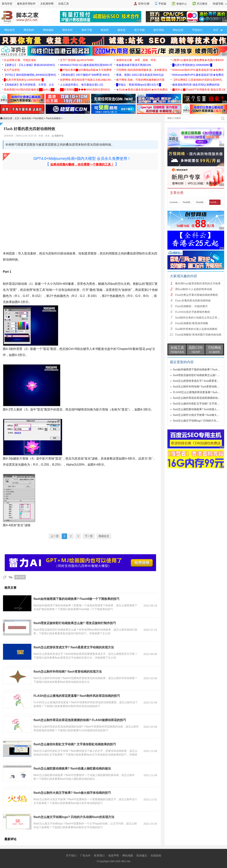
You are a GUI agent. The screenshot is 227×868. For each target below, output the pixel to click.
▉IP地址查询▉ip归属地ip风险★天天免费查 (86, 70)
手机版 (162, 4)
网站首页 (10, 30)
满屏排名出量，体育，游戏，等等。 (137, 60)
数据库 (105, 30)
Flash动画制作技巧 (202, 202)
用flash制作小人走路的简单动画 (194, 289)
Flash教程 (38, 118)
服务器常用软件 (26, 4)
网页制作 (29, 30)
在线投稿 (156, 856)
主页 (17, 118)
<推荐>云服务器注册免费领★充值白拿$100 (198, 60)
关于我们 (71, 856)
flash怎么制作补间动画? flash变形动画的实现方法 (68, 672)
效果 (72, 253)
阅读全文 (104, 536)
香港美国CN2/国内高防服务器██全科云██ (29, 90)
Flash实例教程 (53, 118)
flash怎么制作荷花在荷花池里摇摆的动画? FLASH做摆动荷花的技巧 (80, 720)
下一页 (89, 536)
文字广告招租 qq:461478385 (77, 60)
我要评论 (58, 136)
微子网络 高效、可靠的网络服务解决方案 (140, 80)
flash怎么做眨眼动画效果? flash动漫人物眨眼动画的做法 (72, 768)
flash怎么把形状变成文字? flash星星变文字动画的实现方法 (74, 647)
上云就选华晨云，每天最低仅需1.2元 (82, 85)
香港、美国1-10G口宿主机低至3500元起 (140, 75)
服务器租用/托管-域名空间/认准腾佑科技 (196, 85)
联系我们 (99, 856)
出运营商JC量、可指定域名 (20, 60)
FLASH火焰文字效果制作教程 (193, 312)
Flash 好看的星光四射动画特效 (193, 301)
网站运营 (178, 30)
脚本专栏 (68, 30)
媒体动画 (26, 118)
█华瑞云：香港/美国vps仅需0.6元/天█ (139, 85)
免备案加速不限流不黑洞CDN (134, 65)
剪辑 (105, 409)
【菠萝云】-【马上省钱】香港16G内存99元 (29, 65)
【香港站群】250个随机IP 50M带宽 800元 (85, 75)
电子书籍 (139, 30)
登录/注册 (144, 4)
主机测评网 (47, 4)
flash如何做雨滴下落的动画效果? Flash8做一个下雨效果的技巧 (76, 599)
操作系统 (159, 30)
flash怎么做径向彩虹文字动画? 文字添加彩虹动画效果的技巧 (75, 744)
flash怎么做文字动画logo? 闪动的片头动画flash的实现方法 (74, 817)
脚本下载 (87, 30)
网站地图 (128, 856)
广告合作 (85, 856)
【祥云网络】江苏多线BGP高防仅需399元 (197, 80)
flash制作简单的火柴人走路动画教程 (196, 329)
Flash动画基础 (188, 202)
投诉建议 (142, 856)
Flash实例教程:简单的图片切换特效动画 (198, 335)
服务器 (121, 30)
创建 (13, 459)
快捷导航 (220, 4)
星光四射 (20, 577)
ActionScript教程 (175, 202)
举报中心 (182, 4)
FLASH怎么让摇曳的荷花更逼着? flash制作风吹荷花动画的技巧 (77, 696)
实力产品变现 (12, 70)
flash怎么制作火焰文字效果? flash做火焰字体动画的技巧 (72, 793)
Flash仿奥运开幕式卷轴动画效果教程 (197, 295)
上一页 (55, 536)
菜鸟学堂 (7, 4)
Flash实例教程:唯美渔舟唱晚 (192, 323)
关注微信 (202, 4)
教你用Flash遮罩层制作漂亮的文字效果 (198, 284)
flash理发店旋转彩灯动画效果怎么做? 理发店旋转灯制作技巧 (75, 623)
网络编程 (48, 30)
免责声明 (113, 856)
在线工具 (64, 4)
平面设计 (197, 30)
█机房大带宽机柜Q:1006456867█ (192, 65)
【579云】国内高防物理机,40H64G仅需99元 (30, 75)
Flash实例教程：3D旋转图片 (192, 306)
